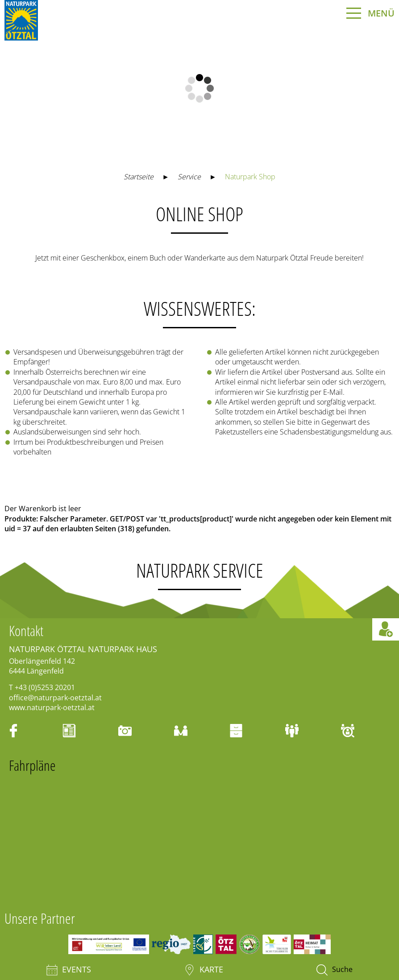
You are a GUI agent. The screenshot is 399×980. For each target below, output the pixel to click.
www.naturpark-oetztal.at (52, 707)
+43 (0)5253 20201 (45, 687)
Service (189, 177)
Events (69, 970)
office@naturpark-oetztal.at (55, 698)
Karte (204, 970)
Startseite (139, 177)
